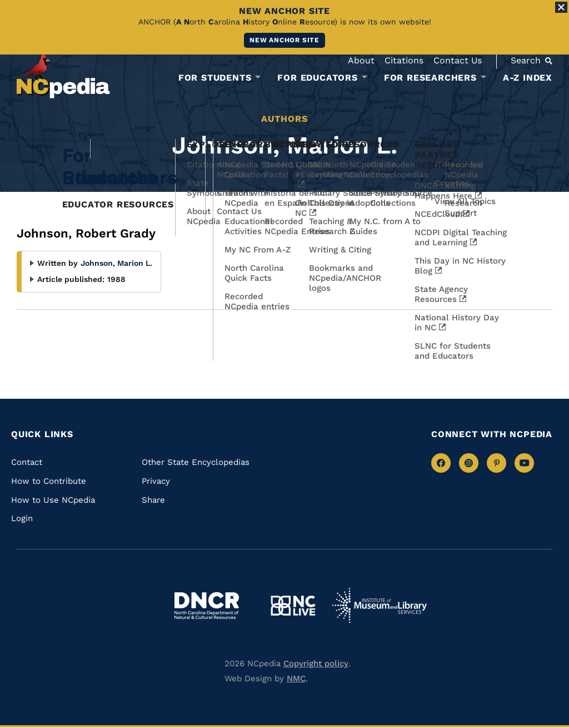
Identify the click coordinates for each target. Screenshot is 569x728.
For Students (215, 78)
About (361, 60)
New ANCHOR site (284, 40)
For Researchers (430, 78)
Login (22, 518)
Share (153, 500)
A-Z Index (528, 78)
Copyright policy (316, 663)
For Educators (317, 78)
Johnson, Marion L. (116, 263)
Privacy (156, 481)
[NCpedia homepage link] (63, 75)
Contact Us (458, 60)
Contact (27, 462)
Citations (404, 60)
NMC (296, 679)
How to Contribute (49, 481)
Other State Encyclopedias (196, 462)
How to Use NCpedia (53, 500)
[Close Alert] (561, 7)
